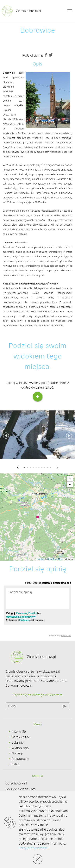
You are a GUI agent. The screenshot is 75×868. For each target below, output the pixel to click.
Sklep (16, 764)
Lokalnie (18, 743)
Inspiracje (19, 732)
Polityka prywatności (33, 848)
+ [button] (70, 479)
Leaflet (40, 559)
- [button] (70, 484)
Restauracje (20, 759)
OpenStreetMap (55, 559)
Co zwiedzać (21, 737)
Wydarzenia (20, 748)
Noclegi (17, 753)
